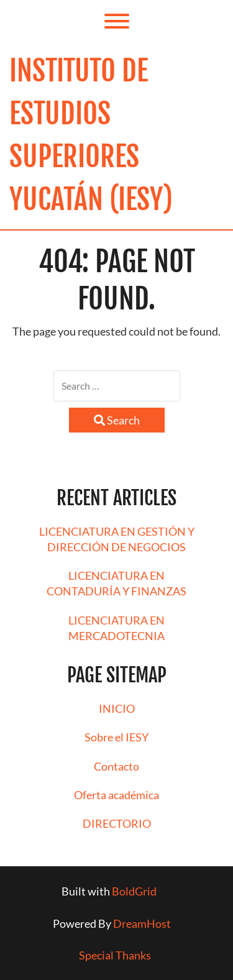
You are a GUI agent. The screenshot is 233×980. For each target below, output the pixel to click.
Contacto (116, 766)
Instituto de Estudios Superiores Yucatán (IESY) (91, 135)
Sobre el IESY (116, 737)
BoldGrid (134, 891)
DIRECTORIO (117, 823)
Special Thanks (115, 955)
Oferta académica (116, 795)
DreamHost (142, 923)
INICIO (117, 708)
